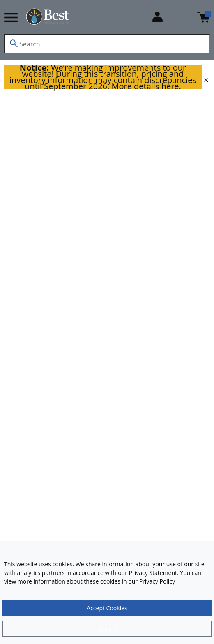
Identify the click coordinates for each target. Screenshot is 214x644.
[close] (206, 80)
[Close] (107, 629)
